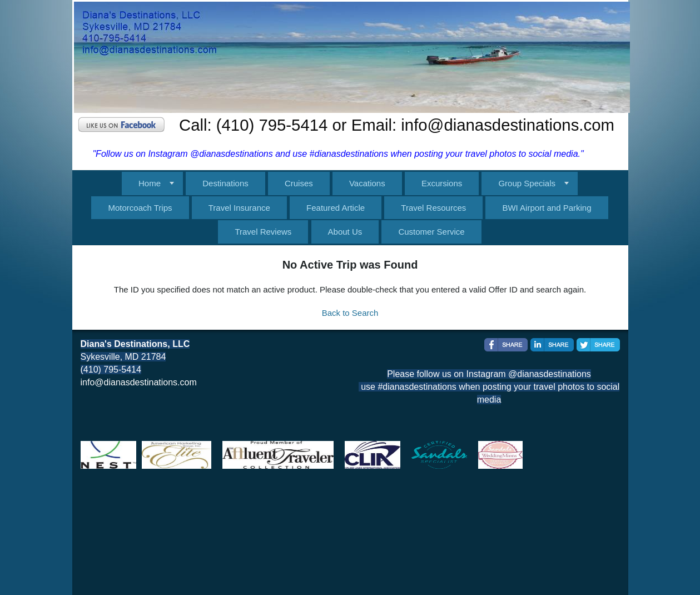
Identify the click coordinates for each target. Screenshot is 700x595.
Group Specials (527, 183)
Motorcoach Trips (140, 208)
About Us (345, 232)
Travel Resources (433, 208)
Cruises (299, 183)
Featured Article (336, 208)
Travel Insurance (239, 208)
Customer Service (431, 232)
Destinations (225, 183)
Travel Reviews (263, 232)
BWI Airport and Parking (547, 208)
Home (150, 183)
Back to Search (350, 313)
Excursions (442, 183)
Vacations (367, 183)
